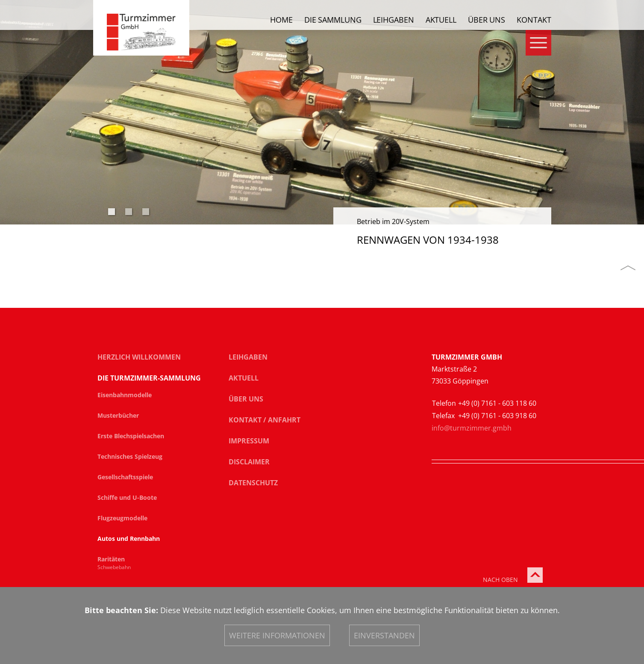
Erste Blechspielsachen (131, 436)
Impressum (249, 441)
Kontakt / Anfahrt (265, 420)
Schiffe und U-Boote (127, 498)
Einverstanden (384, 635)
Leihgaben (394, 20)
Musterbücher (118, 416)
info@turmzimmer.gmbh (472, 428)
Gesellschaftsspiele (125, 477)
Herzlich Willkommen (139, 357)
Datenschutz (253, 483)
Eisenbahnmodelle (125, 395)
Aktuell (441, 20)
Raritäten (111, 559)
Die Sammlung (333, 20)
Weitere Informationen (277, 635)
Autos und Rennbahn (129, 539)
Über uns (487, 20)
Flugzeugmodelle (122, 518)
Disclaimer (249, 462)
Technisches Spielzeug (130, 457)
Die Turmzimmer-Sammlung (149, 378)
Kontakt (534, 20)
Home (281, 20)
